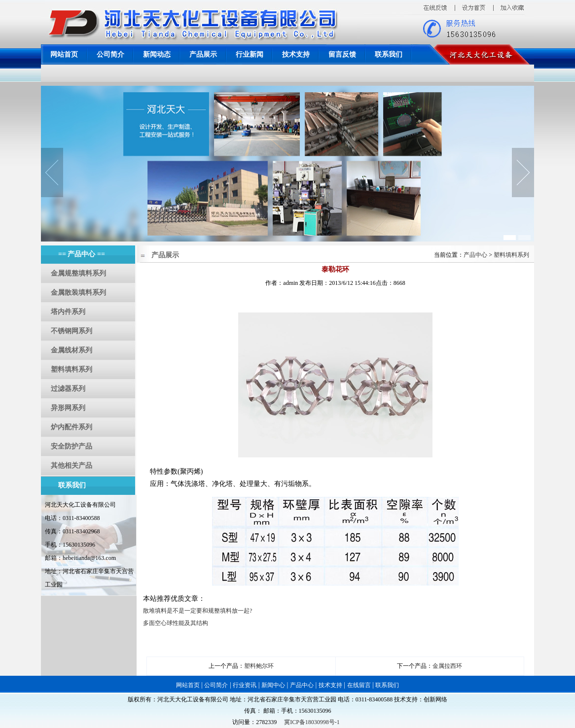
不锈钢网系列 (72, 331)
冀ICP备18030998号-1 (312, 722)
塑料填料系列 (72, 369)
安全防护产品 (72, 446)
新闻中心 (273, 685)
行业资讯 (245, 685)
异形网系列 (68, 408)
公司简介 (110, 54)
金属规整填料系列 (78, 273)
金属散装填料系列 (78, 293)
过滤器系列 (68, 389)
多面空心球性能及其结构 (176, 623)
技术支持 (296, 54)
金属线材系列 (72, 350)
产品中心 (476, 255)
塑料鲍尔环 (259, 666)
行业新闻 (250, 54)
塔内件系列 (68, 312)
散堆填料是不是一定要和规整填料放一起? (198, 611)
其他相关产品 (72, 466)
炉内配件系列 (72, 427)
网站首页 (64, 54)
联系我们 (389, 54)
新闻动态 (157, 54)
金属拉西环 (447, 666)
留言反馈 (342, 54)
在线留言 (359, 685)
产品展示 (203, 54)
